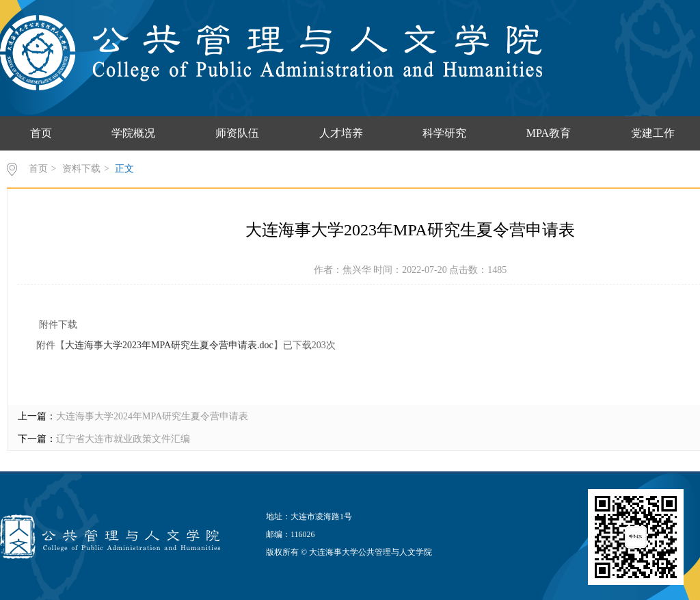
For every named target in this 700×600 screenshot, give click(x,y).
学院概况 (133, 133)
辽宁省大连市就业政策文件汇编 (123, 439)
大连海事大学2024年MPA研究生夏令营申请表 (152, 416)
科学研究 (444, 133)
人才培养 (341, 133)
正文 (124, 169)
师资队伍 (237, 133)
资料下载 (81, 169)
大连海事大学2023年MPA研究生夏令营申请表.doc (169, 345)
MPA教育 (549, 133)
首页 (41, 133)
